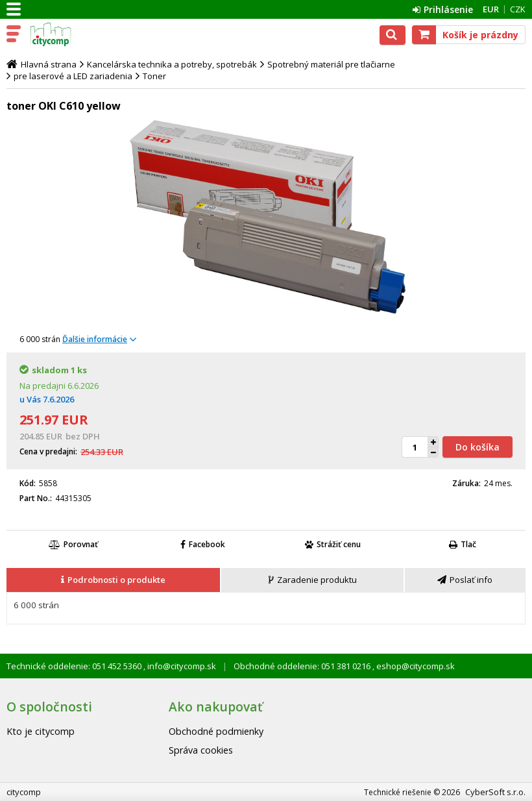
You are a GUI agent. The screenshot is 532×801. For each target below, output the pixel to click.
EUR (491, 9)
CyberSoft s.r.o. (495, 792)
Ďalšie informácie (95, 339)
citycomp (66, 34)
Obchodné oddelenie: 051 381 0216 (303, 666)
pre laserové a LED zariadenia (73, 76)
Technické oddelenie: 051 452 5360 (75, 666)
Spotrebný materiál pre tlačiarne (331, 64)
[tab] (114, 580)
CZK (518, 9)
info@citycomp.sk (181, 666)
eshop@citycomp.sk (415, 666)
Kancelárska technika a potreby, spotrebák (172, 64)
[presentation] (113, 580)
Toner (154, 76)
